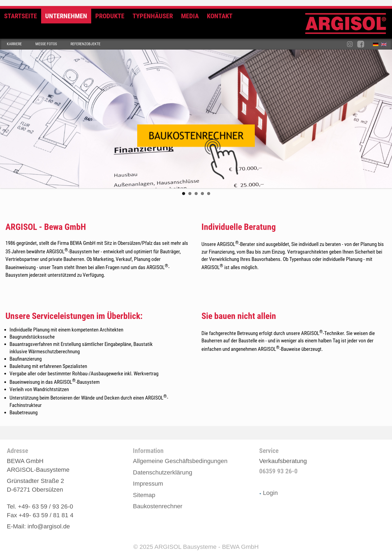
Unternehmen (66, 16)
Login (269, 493)
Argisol (348, 26)
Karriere (14, 44)
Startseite (21, 16)
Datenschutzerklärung (163, 472)
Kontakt (220, 16)
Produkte (110, 16)
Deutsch (377, 45)
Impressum (148, 483)
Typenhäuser (153, 16)
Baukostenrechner (158, 506)
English (385, 45)
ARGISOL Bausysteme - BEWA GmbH (206, 547)
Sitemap (144, 494)
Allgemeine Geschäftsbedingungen (180, 461)
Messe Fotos (46, 44)
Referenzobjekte (85, 44)
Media (190, 16)
